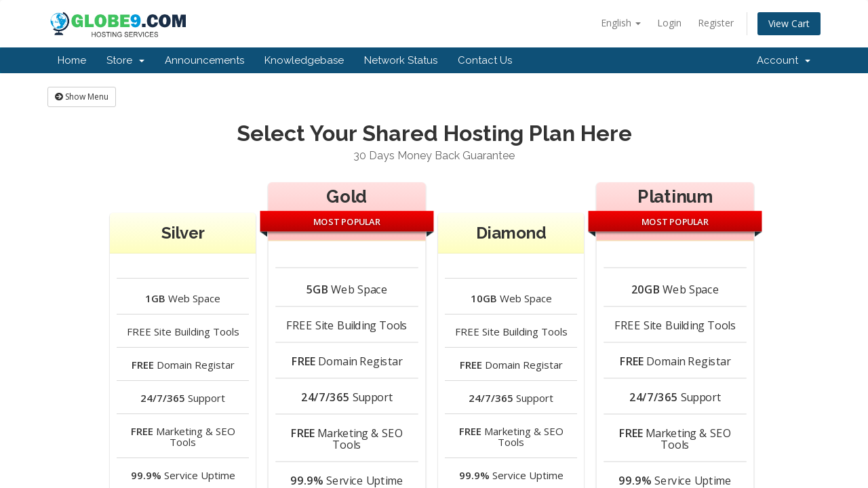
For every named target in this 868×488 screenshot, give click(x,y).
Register (716, 23)
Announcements (204, 60)
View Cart (789, 23)
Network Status (401, 60)
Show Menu (82, 97)
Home (72, 60)
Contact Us (485, 60)
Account (784, 60)
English (621, 23)
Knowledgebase (304, 60)
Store (125, 60)
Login (669, 23)
